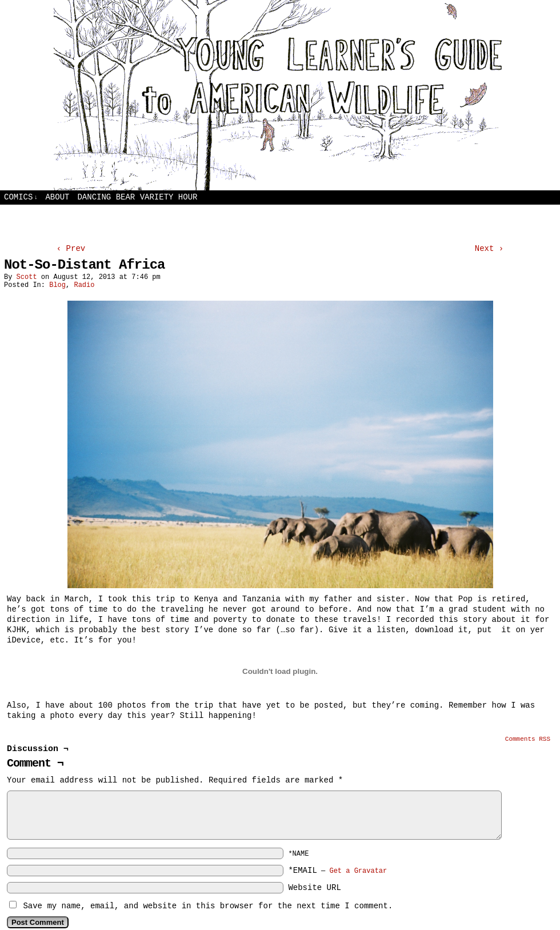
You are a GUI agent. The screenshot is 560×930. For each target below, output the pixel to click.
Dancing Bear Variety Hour (137, 197)
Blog (57, 285)
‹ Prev (71, 249)
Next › (489, 249)
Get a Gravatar (358, 871)
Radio (84, 285)
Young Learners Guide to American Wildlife (280, 95)
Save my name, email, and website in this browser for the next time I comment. (208, 906)
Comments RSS (528, 739)
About (57, 197)
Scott (27, 277)
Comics (21, 197)
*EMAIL (337, 871)
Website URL (314, 888)
